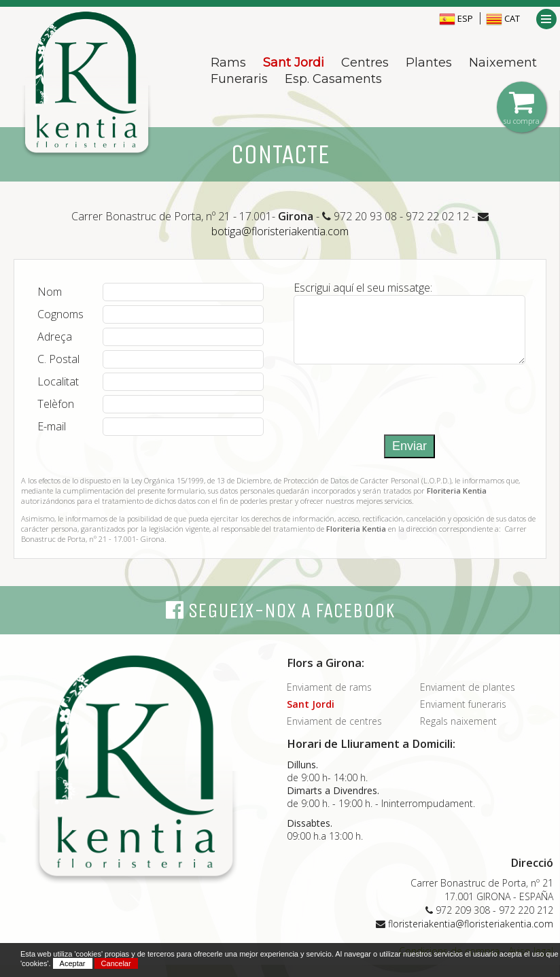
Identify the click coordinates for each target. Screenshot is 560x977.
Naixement (503, 63)
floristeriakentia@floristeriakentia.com (471, 936)
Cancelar (116, 963)
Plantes (429, 63)
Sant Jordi (294, 63)
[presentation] (397, 407)
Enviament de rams (329, 699)
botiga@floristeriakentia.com (280, 231)
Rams (228, 63)
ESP (456, 18)
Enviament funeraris (463, 716)
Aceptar (73, 963)
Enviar (409, 458)
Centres (365, 63)
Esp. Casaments (333, 79)
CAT (503, 18)
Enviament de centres (334, 733)
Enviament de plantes (468, 699)
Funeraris (239, 79)
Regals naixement (458, 733)
